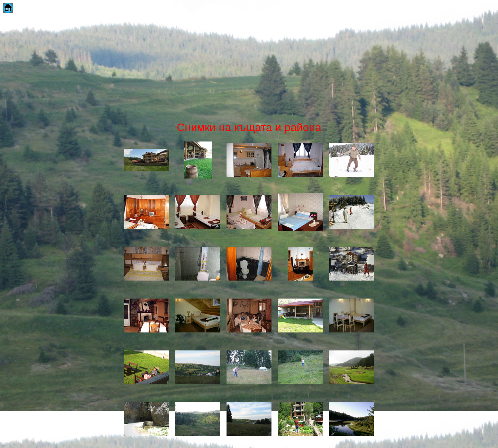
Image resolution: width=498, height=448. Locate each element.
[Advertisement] (249, 67)
